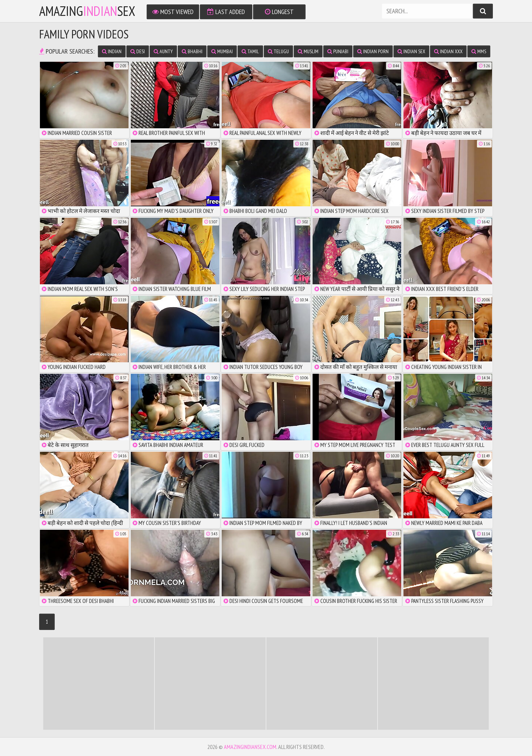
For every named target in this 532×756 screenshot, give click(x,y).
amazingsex (87, 11)
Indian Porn (373, 51)
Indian (112, 51)
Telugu (278, 51)
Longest (279, 12)
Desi (138, 51)
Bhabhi (192, 51)
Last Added (226, 12)
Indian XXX (448, 51)
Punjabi (338, 51)
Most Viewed (173, 12)
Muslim (308, 51)
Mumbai (222, 51)
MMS (479, 51)
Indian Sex (411, 51)
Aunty (163, 51)
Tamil (250, 51)
